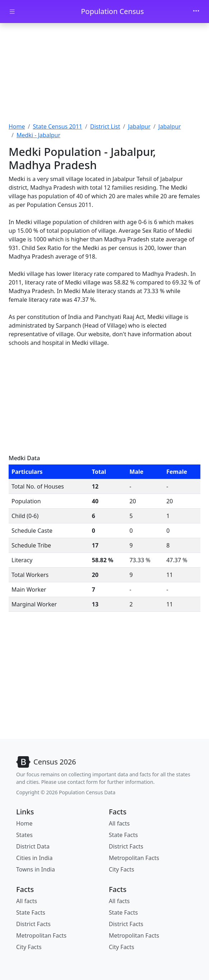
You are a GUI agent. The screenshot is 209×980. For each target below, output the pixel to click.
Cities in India (34, 858)
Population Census (112, 11)
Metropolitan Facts (134, 858)
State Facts (123, 835)
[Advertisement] (104, 74)
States (24, 835)
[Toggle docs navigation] (12, 12)
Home (17, 126)
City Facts (122, 869)
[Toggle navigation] (196, 11)
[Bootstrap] (46, 762)
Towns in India (36, 869)
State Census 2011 (57, 126)
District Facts (126, 846)
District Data (33, 846)
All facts (119, 823)
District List (105, 126)
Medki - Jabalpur (38, 135)
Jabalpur (139, 126)
